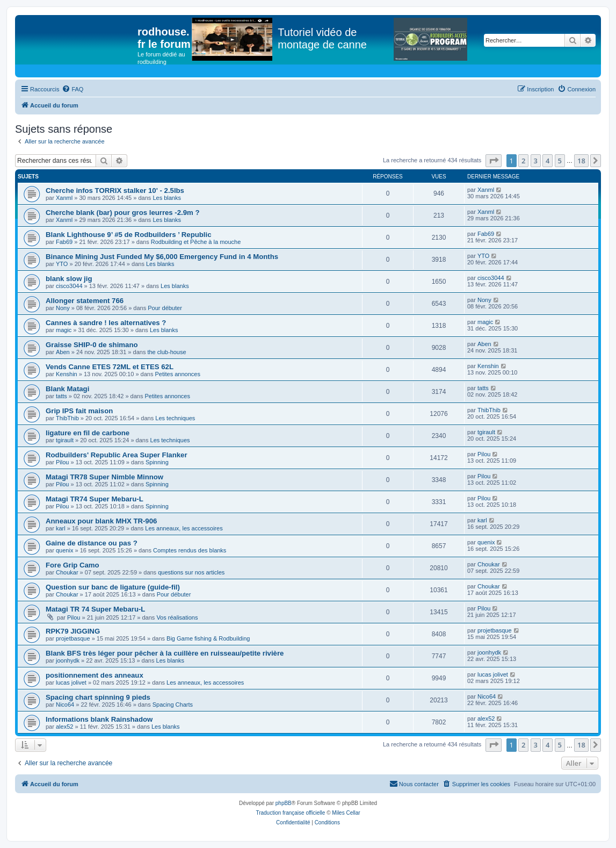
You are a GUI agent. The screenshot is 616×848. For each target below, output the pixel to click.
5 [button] (560, 161)
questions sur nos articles (191, 572)
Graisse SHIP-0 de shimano (92, 345)
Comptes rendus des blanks (190, 550)
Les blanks (167, 198)
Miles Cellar (346, 813)
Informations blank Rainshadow (99, 719)
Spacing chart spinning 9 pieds (98, 697)
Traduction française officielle (290, 813)
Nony (63, 308)
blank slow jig (69, 279)
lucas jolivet (71, 682)
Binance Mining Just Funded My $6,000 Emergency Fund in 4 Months (162, 257)
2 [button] (523, 161)
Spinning (157, 462)
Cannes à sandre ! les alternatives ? (106, 323)
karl (61, 528)
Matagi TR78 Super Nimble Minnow (104, 477)
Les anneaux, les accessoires (184, 528)
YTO (62, 264)
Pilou (62, 462)
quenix (64, 550)
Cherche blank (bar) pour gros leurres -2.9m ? (123, 213)
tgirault (65, 440)
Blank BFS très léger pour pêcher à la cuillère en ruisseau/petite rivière (165, 653)
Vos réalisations (177, 617)
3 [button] (536, 161)
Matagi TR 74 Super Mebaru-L (95, 609)
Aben (63, 352)
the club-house (166, 352)
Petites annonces (178, 374)
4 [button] (548, 161)
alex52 (64, 727)
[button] (494, 161)
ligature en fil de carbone (88, 433)
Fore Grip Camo (73, 565)
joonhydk (68, 660)
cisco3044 (69, 286)
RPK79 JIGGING (73, 631)
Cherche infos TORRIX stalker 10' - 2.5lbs (115, 191)
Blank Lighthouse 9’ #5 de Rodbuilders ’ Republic (129, 235)
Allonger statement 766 (85, 301)
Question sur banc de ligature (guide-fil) (113, 587)
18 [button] (581, 161)
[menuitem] (73, 89)
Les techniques (175, 418)
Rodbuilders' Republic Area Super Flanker (117, 455)
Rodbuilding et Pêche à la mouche (196, 242)
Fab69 (64, 242)
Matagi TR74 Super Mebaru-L (95, 499)
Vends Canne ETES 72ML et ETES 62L (110, 367)
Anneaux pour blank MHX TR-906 (101, 521)
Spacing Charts (173, 705)
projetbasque (73, 638)
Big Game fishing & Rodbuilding (208, 638)
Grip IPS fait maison (79, 411)
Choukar (67, 572)
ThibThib (67, 418)
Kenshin (67, 374)
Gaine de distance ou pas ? (92, 543)
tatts (61, 396)
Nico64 (65, 705)
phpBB (284, 803)
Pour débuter (165, 308)
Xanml (64, 198)
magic (64, 330)
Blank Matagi (67, 389)
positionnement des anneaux (95, 675)
